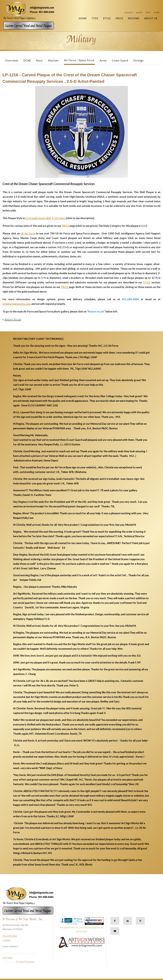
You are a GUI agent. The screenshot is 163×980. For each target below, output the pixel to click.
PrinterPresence (25, 962)
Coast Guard (120, 60)
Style (107, 18)
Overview (12, 60)
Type (95, 18)
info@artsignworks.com (16, 304)
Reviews (134, 18)
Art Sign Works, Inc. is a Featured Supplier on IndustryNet (82, 926)
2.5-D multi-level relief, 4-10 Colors (46, 218)
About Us (151, 18)
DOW (27, 60)
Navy (39, 60)
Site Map (8, 957)
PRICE (65, 226)
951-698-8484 (10, 936)
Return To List (13, 319)
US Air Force (28, 233)
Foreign (138, 60)
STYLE (147, 282)
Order (157, 12)
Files (148, 12)
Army (103, 60)
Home (83, 18)
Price (119, 18)
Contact (129, 12)
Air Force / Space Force (79, 60)
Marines (53, 60)
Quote (139, 12)
